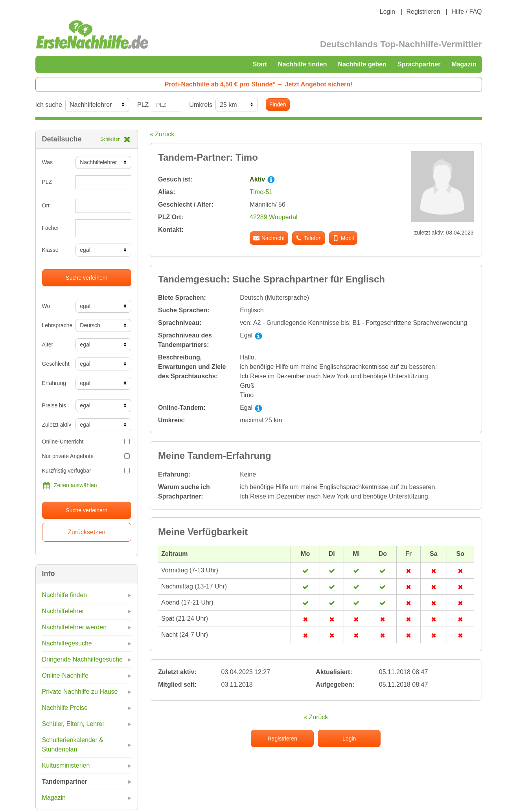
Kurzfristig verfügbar (86, 471)
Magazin (464, 64)
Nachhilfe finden (302, 64)
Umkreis (201, 105)
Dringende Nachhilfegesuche (82, 659)
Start (260, 64)
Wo (46, 306)
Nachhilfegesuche (67, 643)
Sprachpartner (419, 64)
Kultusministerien (66, 765)
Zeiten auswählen (70, 486)
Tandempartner (65, 782)
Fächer (51, 228)
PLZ (143, 105)
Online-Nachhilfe (65, 675)
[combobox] (103, 228)
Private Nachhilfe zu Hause (80, 692)
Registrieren (423, 12)
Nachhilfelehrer (63, 611)
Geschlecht (56, 364)
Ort (46, 205)
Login (387, 12)
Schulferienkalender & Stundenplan (73, 745)
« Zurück (162, 134)
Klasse (50, 250)
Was (47, 162)
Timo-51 (261, 192)
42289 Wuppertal (274, 217)
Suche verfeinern (86, 278)
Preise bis (54, 405)
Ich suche (49, 105)
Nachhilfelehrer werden (75, 627)
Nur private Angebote (86, 456)
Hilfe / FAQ (466, 12)
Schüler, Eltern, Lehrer (73, 724)
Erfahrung (54, 383)
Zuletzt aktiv (56, 425)
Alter (48, 345)
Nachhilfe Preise (65, 708)
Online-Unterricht (86, 442)
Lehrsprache (56, 325)
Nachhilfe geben (362, 64)
